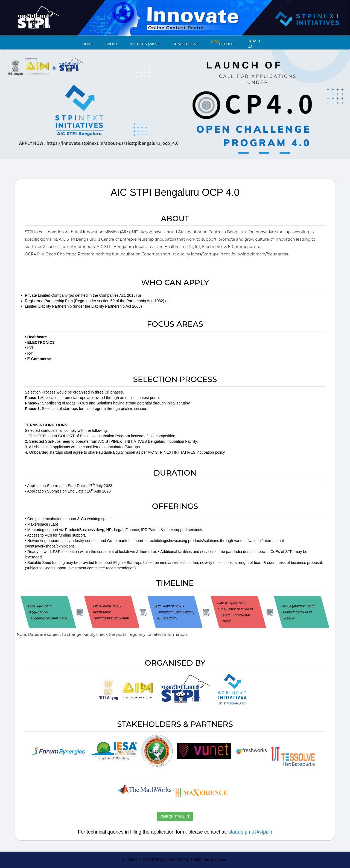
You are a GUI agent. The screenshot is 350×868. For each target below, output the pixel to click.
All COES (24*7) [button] (144, 44)
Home (88, 44)
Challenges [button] (184, 44)
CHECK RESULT (175, 817)
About (112, 44)
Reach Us (254, 44)
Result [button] (222, 42)
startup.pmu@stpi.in (250, 832)
